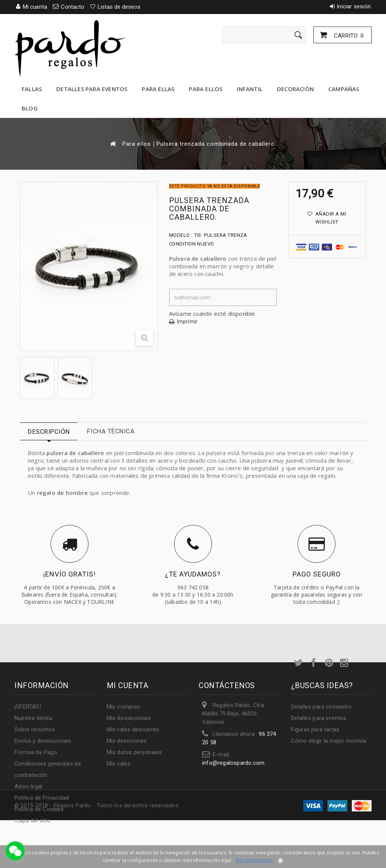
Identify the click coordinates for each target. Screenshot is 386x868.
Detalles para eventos (92, 89)
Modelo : (181, 235)
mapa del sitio (32, 821)
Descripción (49, 432)
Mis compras (123, 707)
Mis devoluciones (129, 718)
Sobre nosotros (35, 729)
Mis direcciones (127, 741)
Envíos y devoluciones (43, 741)
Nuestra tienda (33, 718)
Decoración (295, 89)
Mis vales (119, 764)
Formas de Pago (36, 752)
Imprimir (187, 322)
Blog (30, 108)
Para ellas (158, 89)
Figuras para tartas (315, 729)
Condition (183, 244)
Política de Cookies (39, 809)
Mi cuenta (128, 685)
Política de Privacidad (42, 798)
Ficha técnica (111, 431)
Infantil (250, 89)
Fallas (32, 89)
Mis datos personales (134, 752)
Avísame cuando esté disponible (212, 313)
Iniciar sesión (354, 6)
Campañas (344, 89)
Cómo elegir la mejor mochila (329, 741)
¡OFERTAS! (28, 707)
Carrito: (348, 36)
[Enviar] (298, 35)
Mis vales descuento (133, 729)
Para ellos (206, 89)
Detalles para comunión (321, 707)
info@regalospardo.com (233, 763)
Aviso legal (28, 786)
